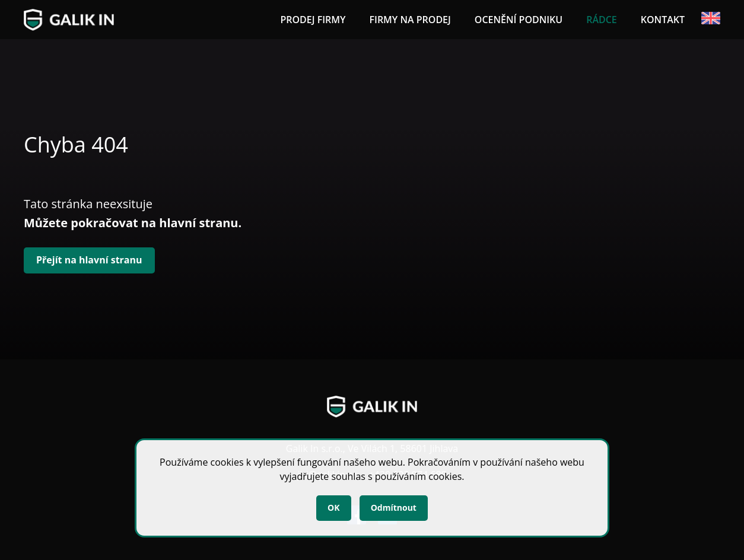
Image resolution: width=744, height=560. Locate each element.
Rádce (602, 20)
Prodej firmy (313, 20)
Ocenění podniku (519, 20)
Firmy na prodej (410, 20)
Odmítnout (394, 507)
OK (333, 507)
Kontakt (663, 20)
